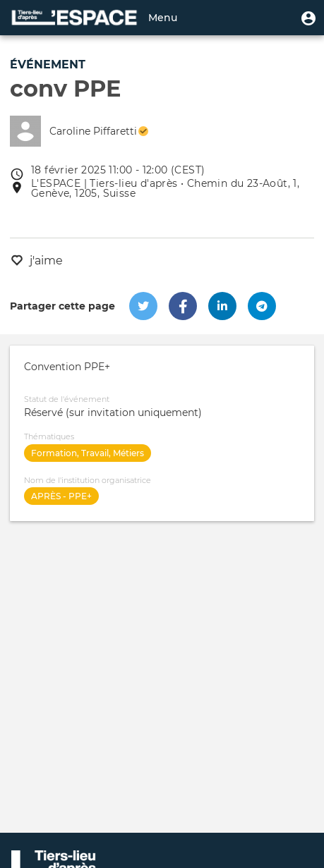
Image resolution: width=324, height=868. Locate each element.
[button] (308, 18)
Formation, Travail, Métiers (88, 453)
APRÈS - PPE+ (61, 496)
